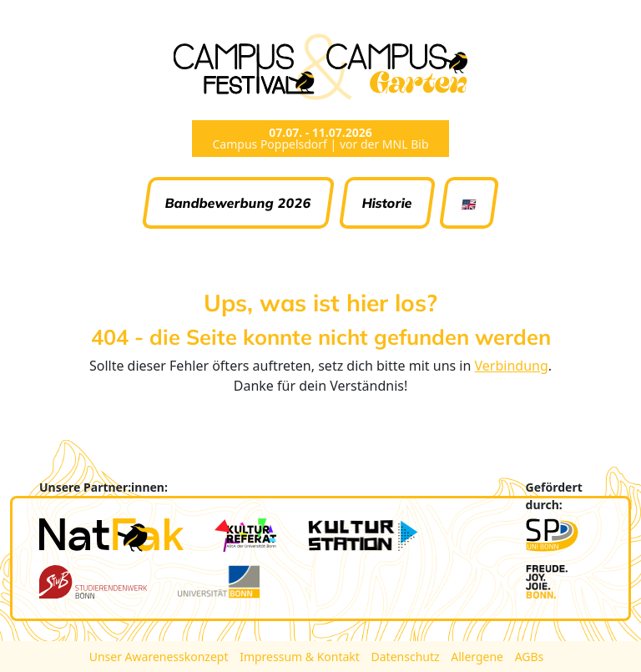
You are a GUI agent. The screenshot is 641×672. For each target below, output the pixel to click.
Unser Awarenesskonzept (160, 657)
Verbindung (512, 366)
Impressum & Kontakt (301, 657)
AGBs (530, 657)
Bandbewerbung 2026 (239, 203)
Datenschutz (407, 657)
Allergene (478, 657)
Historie (387, 203)
